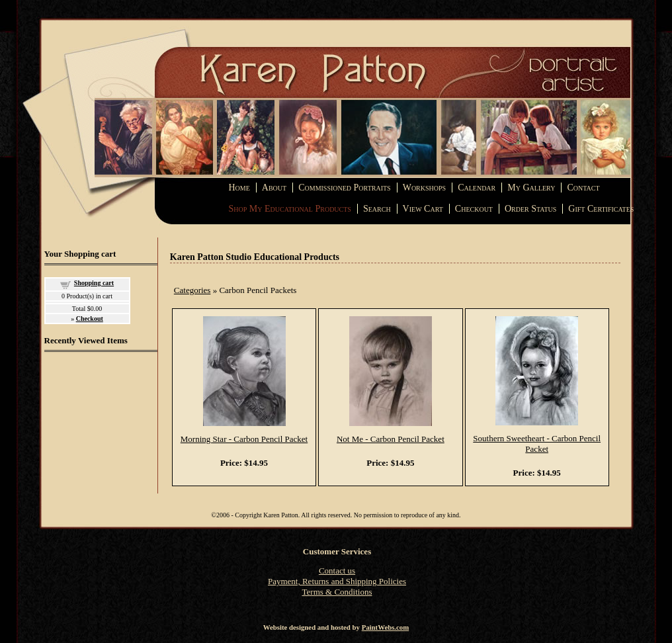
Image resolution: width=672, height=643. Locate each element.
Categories (192, 290)
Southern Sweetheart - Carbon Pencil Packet (537, 444)
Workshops (424, 188)
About (274, 188)
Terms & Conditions (337, 592)
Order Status (530, 209)
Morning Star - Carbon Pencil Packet (244, 439)
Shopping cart (94, 283)
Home (239, 188)
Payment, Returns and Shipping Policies (337, 581)
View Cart (423, 209)
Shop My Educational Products (290, 209)
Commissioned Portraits (344, 188)
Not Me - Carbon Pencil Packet (391, 439)
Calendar (477, 188)
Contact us (337, 571)
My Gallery (531, 188)
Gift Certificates (601, 209)
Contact (583, 188)
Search (377, 209)
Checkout (474, 209)
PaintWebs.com (386, 627)
